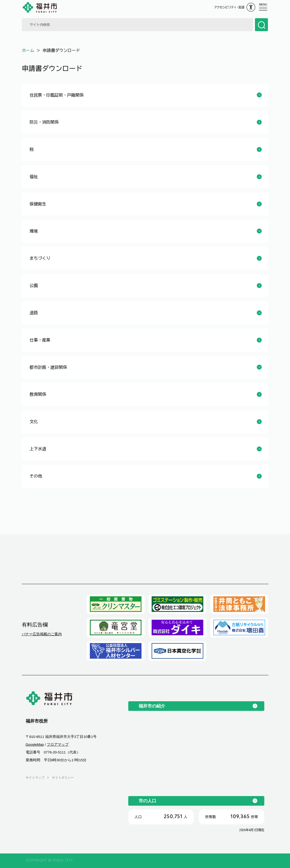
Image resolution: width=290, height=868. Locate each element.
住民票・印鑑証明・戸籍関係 (57, 95)
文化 (34, 422)
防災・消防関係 (44, 122)
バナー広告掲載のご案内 (42, 634)
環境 (34, 231)
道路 (34, 313)
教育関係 (38, 394)
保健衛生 (38, 204)
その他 (36, 476)
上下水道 (38, 449)
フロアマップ (58, 745)
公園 (34, 285)
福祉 (34, 177)
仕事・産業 (40, 340)
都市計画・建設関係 (48, 367)
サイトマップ (35, 778)
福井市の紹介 (152, 706)
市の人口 (147, 801)
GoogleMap (35, 745)
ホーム (28, 50)
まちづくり (40, 258)
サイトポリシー (63, 778)
